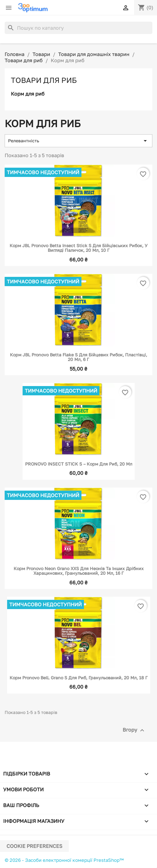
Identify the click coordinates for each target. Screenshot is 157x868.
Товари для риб (44, 80)
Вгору (134, 730)
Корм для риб (28, 94)
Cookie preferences (34, 846)
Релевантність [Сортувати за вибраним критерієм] (78, 141)
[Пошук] (78, 28)
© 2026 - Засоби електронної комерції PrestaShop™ (64, 860)
